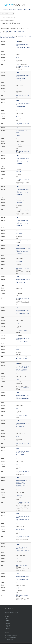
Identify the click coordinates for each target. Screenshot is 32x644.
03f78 (17, 444)
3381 (17, 41)
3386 (17, 187)
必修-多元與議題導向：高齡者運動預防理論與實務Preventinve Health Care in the (23, 549)
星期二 (11, 31)
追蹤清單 (11, 9)
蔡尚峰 (20, 203)
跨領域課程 (8, 624)
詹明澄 (17, 203)
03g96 (17, 566)
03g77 (17, 471)
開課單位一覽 (9, 620)
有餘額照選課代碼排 (21, 36)
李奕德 (17, 172)
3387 (17, 218)
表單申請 (8, 625)
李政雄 (17, 495)
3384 (17, 128)
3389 (17, 276)
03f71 (17, 96)
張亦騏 (20, 529)
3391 (17, 335)
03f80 (17, 536)
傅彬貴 (20, 234)
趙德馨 (20, 262)
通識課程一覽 (9, 622)
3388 (17, 245)
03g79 (17, 388)
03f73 (17, 179)
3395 (17, 448)
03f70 (17, 66)
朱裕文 (17, 88)
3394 (17, 420)
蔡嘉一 (20, 144)
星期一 (8, 31)
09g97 (17, 595)
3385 (17, 156)
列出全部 (7, 36)
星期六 (27, 31)
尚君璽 (17, 588)
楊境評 (17, 57)
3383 (17, 100)
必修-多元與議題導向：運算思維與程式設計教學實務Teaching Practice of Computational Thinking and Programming (23, 484)
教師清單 (8, 628)
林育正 (23, 529)
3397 (17, 513)
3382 (17, 72)
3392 (17, 363)
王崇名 (17, 464)
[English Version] (28, 9)
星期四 (19, 31)
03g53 (17, 331)
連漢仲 (20, 172)
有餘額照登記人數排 (10, 38)
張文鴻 (17, 436)
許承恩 (17, 559)
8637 (17, 573)
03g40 (17, 416)
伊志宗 (17, 350)
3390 (17, 307)
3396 (17, 477)
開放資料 (8, 627)
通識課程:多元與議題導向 (24, 66)
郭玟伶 (17, 291)
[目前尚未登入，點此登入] (19, 9)
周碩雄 (17, 529)
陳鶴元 (20, 495)
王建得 (17, 262)
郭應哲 (17, 409)
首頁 (7, 619)
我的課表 (6, 9)
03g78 (17, 358)
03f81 (17, 502)
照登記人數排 (13, 36)
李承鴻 (17, 144)
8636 (17, 544)
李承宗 (17, 323)
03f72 (17, 151)
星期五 (23, 31)
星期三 (15, 31)
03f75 (17, 298)
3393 (17, 392)
